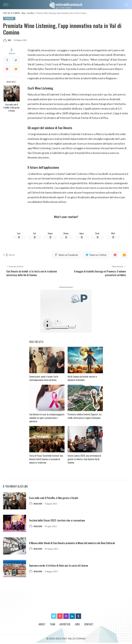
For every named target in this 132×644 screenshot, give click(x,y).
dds (10, 40)
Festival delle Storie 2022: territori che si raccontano (58, 522)
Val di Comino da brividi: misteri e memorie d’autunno (82, 379)
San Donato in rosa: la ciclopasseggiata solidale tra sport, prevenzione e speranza (47, 419)
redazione (38, 505)
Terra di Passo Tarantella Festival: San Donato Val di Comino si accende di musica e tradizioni (46, 460)
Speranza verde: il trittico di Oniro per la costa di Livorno (60, 567)
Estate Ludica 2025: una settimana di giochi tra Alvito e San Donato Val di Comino (84, 460)
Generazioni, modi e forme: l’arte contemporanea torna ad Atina (44, 379)
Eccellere (10, 18)
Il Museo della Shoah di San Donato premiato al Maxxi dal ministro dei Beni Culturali (74, 544)
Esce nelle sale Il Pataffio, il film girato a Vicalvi (11, 108)
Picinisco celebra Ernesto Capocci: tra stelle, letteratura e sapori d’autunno (85, 417)
